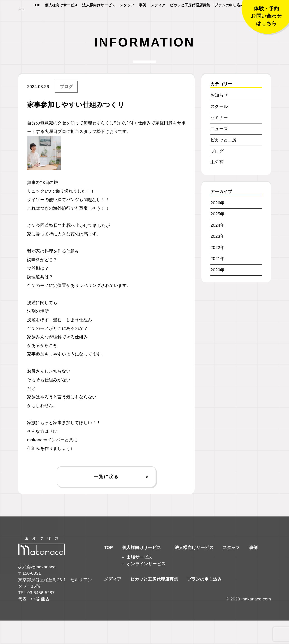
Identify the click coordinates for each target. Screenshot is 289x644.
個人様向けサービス (61, 18)
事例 (142, 18)
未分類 (217, 186)
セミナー (219, 141)
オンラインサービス (146, 587)
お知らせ (219, 119)
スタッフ (127, 18)
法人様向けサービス (99, 18)
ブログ (66, 110)
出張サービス (139, 581)
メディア (158, 18)
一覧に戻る (106, 500)
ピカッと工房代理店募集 (190, 18)
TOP (36, 18)
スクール (219, 130)
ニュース (219, 152)
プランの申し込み (229, 18)
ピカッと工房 (223, 163)
